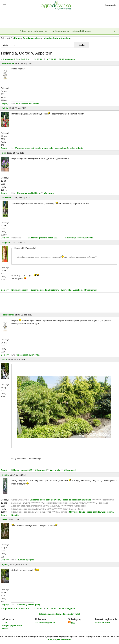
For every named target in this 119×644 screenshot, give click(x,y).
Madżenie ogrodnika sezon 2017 (43, 238)
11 (33, 59)
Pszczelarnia (8, 63)
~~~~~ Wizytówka (85, 238)
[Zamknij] (115, 31)
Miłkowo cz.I (41, 470)
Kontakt (5, 629)
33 (63, 59)
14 (41, 59)
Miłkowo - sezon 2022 (22, 470)
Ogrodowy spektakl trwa (29, 193)
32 (60, 59)
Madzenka (7, 198)
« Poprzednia (7, 59)
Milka (4, 360)
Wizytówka (34, 103)
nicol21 (5, 475)
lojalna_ (5, 565)
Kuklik (5, 108)
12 (35, 59)
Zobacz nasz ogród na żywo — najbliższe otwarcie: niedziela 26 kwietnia (55, 31)
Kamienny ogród (26, 560)
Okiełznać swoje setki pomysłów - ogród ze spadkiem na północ (60, 500)
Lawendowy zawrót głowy (28, 605)
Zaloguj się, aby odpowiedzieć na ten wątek (59, 614)
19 (55, 59)
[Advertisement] (59, 19)
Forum (17, 38)
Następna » (70, 59)
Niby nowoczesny (20, 290)
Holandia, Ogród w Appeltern (57, 38)
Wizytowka (55, 470)
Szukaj (82, 45)
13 (38, 59)
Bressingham (91, 290)
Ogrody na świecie (32, 38)
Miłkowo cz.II (70, 470)
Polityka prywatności (12, 625)
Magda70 (6, 243)
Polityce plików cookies (59, 639)
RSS (72, 623)
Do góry (5, 103)
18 (52, 59)
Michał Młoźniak (102, 622)
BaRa (4, 520)
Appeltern (78, 290)
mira (4, 153)
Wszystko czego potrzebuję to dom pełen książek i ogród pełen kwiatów (49, 148)
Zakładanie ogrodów (45, 622)
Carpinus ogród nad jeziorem (45, 290)
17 (49, 59)
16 (46, 59)
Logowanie (111, 5)
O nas (4, 622)
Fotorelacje (71, 238)
